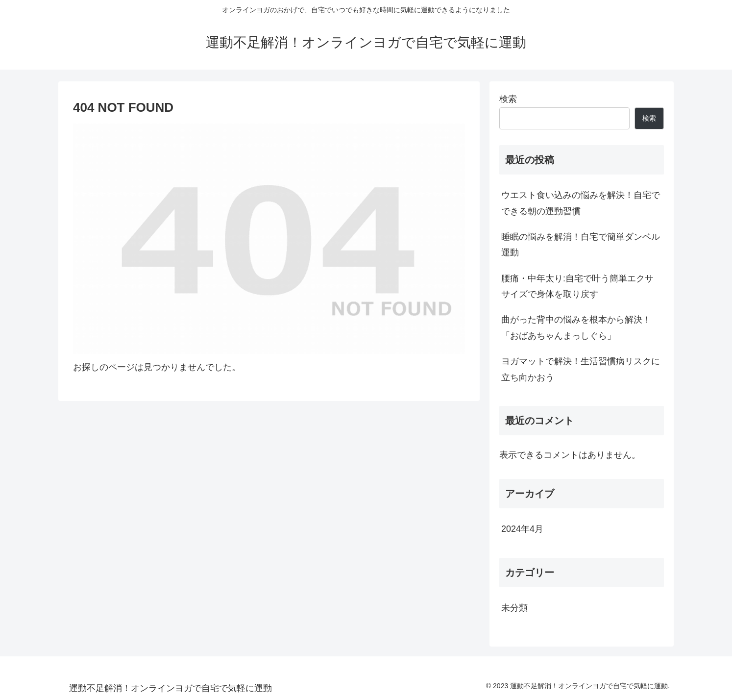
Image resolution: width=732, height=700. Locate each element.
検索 (508, 99)
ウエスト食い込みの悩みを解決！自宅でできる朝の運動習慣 (581, 203)
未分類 (514, 608)
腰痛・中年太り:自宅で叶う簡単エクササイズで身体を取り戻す (577, 286)
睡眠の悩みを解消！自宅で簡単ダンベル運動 (581, 245)
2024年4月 (522, 529)
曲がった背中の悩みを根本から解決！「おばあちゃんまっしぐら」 (576, 327)
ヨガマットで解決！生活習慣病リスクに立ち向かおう (581, 369)
